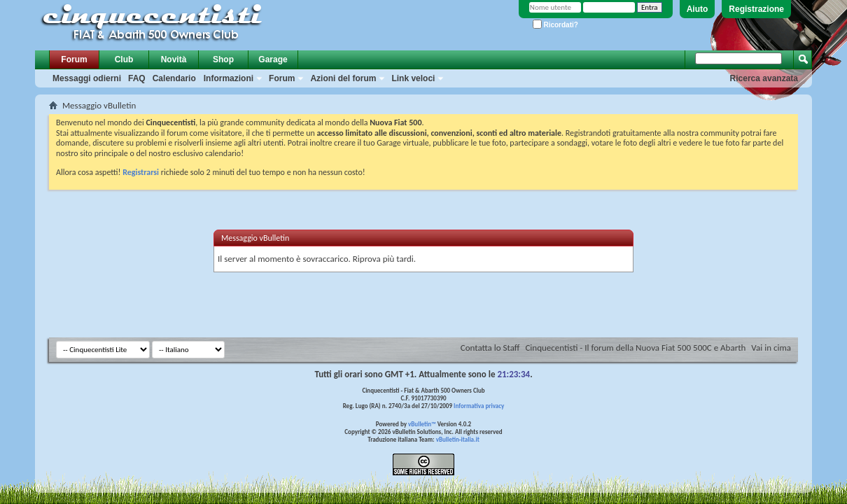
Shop (223, 59)
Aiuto (698, 9)
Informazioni (229, 78)
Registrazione (756, 9)
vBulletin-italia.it (458, 439)
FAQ (137, 78)
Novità (174, 59)
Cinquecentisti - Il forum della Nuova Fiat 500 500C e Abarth (635, 348)
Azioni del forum (343, 78)
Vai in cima (771, 348)
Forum (74, 59)
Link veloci (413, 78)
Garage (273, 59)
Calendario (174, 78)
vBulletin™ (422, 424)
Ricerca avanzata (764, 78)
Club (124, 59)
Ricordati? (555, 25)
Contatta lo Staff (490, 348)
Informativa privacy (479, 406)
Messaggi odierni (87, 78)
